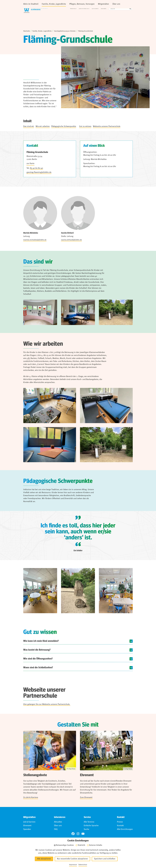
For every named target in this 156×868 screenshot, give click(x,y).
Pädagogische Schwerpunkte (64, 127)
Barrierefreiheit (70, 857)
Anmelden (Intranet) (112, 857)
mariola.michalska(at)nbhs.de (35, 240)
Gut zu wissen (85, 127)
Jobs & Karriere (84, 8)
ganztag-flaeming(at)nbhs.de (39, 173)
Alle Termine (89, 822)
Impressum (39, 857)
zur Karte (30, 164)
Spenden (27, 830)
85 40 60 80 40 (36, 169)
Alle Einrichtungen (125, 830)
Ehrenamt (95, 8)
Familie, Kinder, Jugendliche (42, 31)
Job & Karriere (29, 822)
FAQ (56, 830)
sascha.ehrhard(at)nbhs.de (71, 240)
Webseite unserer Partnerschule (107, 127)
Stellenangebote (35, 775)
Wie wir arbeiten (43, 127)
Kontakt (104, 8)
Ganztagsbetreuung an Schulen (65, 31)
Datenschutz (54, 857)
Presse (120, 822)
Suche (86, 830)
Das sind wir (29, 127)
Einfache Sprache (91, 826)
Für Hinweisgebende (90, 857)
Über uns (58, 826)
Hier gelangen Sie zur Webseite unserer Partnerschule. (47, 705)
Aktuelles (73, 8)
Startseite (27, 31)
